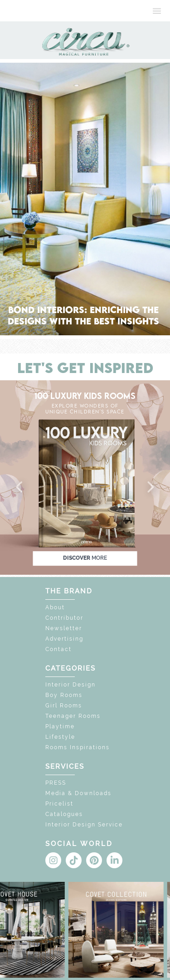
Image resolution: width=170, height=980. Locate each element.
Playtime (60, 726)
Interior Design (70, 685)
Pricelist (59, 804)
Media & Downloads (78, 793)
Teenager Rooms (73, 716)
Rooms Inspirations (78, 747)
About (55, 607)
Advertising (64, 639)
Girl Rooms (64, 706)
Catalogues (64, 814)
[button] (20, 488)
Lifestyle (60, 737)
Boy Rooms (64, 695)
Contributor (64, 618)
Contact (58, 649)
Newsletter (64, 628)
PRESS (56, 783)
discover (85, 558)
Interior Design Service (84, 825)
